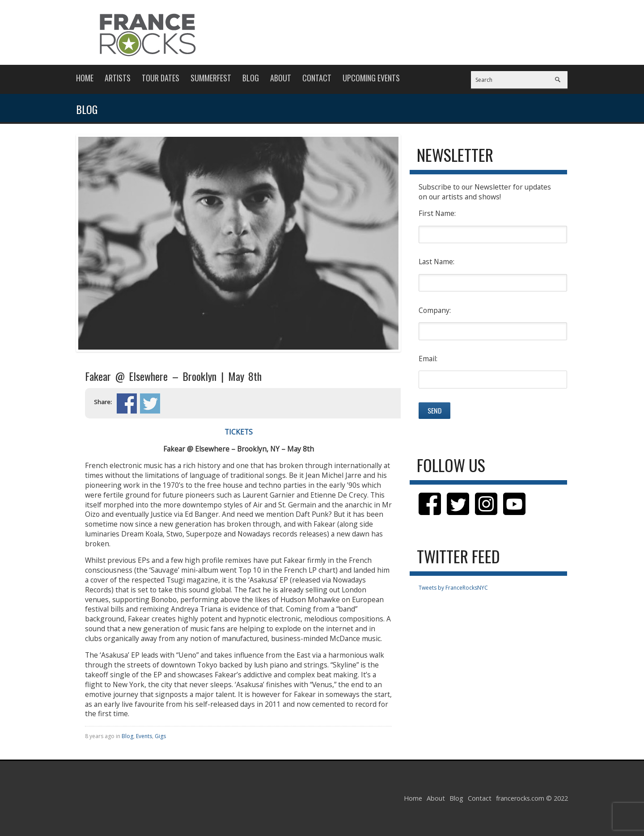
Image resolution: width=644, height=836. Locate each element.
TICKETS (239, 432)
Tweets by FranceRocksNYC (453, 588)
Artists (118, 78)
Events (144, 736)
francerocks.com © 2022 (532, 798)
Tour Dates (161, 78)
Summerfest (211, 78)
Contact (317, 78)
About (281, 78)
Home (85, 78)
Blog (251, 78)
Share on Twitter (150, 403)
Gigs (160, 736)
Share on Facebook (127, 403)
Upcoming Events (371, 78)
